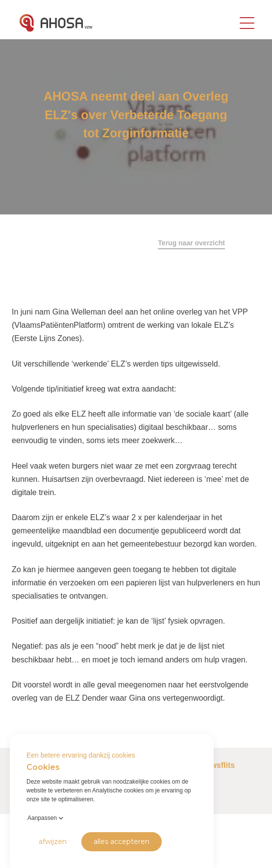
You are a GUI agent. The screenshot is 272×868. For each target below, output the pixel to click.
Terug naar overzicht (191, 243)
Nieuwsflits (214, 765)
